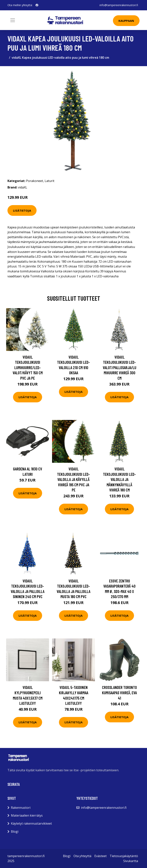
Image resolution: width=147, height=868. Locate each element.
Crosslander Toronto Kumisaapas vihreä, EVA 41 (119, 693)
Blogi (15, 831)
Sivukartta (131, 861)
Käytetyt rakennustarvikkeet (31, 823)
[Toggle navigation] (13, 20)
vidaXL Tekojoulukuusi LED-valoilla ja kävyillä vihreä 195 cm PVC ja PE (73, 479)
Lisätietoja (22, 210)
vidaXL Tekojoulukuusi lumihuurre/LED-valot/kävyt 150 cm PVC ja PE (28, 367)
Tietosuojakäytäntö (124, 856)
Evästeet (100, 856)
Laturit (49, 181)
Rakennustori (21, 808)
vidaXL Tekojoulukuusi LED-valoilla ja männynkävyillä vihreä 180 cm (119, 479)
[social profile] (37, 5)
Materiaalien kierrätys (27, 815)
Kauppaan (126, 21)
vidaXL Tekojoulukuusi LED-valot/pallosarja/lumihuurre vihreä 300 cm (120, 367)
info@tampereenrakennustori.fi (119, 5)
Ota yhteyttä (82, 856)
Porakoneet (35, 181)
